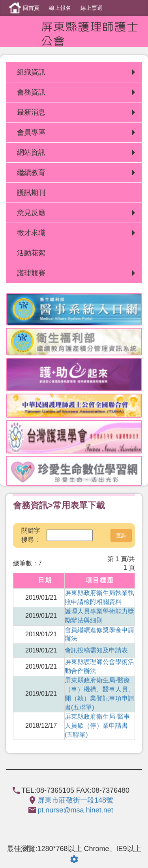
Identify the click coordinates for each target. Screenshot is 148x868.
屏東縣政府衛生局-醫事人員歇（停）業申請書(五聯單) (97, 726)
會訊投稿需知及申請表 (96, 650)
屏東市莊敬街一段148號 (75, 800)
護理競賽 (31, 273)
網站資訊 (31, 152)
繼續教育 (31, 173)
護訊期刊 (31, 193)
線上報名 (60, 8)
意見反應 (31, 213)
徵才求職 (31, 233)
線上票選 (92, 8)
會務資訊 (31, 92)
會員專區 (31, 132)
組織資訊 (31, 72)
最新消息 (31, 112)
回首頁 (31, 8)
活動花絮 (31, 253)
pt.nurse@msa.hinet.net (75, 810)
